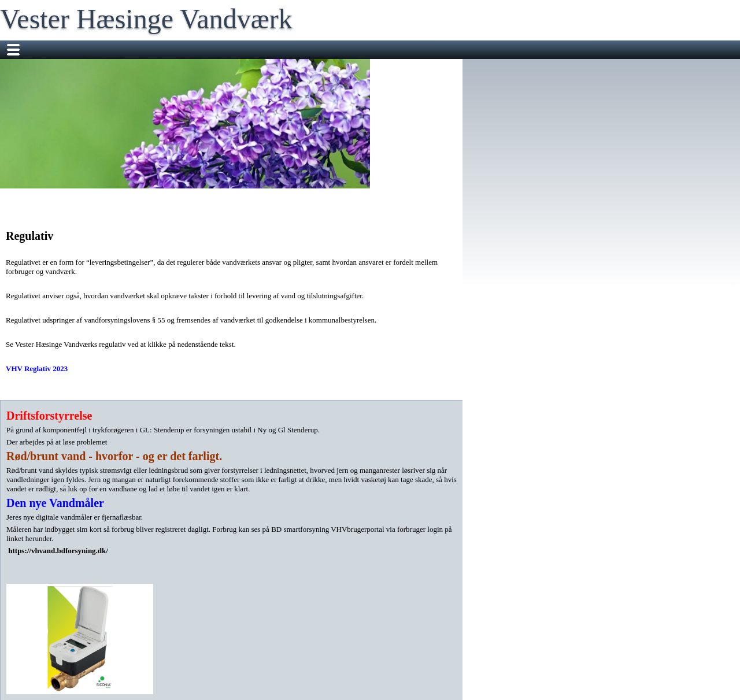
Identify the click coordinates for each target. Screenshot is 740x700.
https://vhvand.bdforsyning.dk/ (58, 551)
